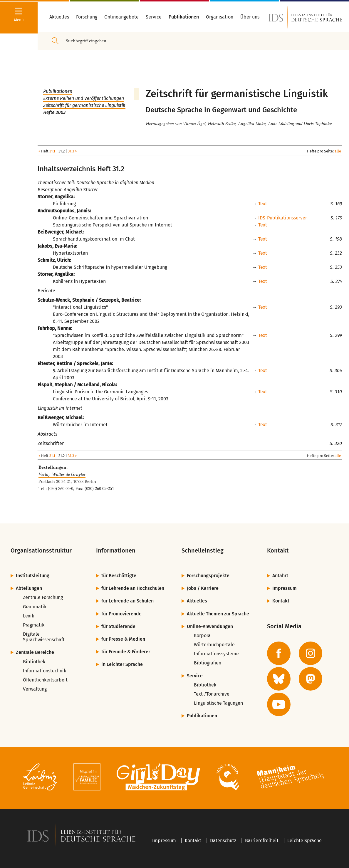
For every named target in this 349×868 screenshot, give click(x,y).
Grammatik (35, 607)
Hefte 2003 (54, 112)
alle (338, 151)
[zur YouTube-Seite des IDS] (279, 704)
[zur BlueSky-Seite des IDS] (279, 679)
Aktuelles (197, 601)
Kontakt (281, 601)
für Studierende (118, 626)
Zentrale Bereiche (35, 652)
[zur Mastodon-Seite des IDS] (311, 679)
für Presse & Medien (123, 639)
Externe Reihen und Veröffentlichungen (84, 98)
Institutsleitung (33, 576)
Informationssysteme (216, 654)
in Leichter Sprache (122, 664)
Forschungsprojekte (208, 576)
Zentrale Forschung (43, 597)
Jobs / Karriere (203, 588)
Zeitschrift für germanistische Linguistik (84, 105)
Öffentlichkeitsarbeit (45, 680)
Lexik (28, 616)
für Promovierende (121, 614)
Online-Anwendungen (210, 626)
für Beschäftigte (119, 576)
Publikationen (58, 91)
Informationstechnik (45, 671)
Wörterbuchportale (214, 645)
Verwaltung (35, 689)
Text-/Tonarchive (212, 694)
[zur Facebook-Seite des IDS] (279, 653)
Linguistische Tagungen (218, 703)
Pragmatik (34, 625)
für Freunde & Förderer (126, 652)
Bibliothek (34, 662)
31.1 (52, 151)
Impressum (285, 588)
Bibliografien (208, 663)
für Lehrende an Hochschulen (133, 588)
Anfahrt (280, 576)
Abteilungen (29, 588)
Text (263, 204)
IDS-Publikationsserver (283, 218)
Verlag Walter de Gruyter (62, 474)
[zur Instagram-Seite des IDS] (311, 653)
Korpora (202, 636)
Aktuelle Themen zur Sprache (218, 614)
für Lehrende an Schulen (127, 601)
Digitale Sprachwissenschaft (44, 637)
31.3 (71, 151)
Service (195, 676)
